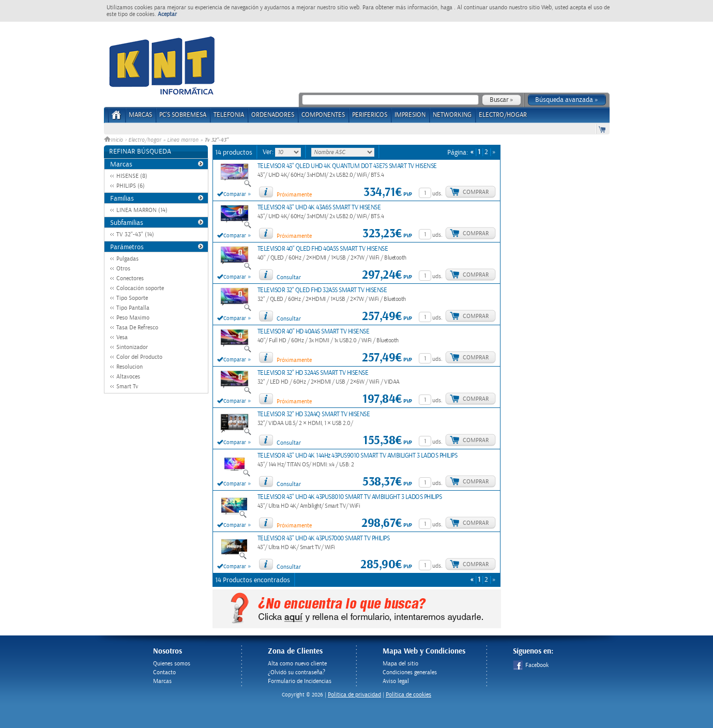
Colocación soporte (140, 288)
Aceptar (167, 14)
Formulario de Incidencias (300, 681)
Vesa (122, 337)
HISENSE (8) (132, 176)
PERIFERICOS (370, 115)
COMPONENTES (323, 115)
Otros (123, 269)
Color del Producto (139, 357)
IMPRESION (410, 115)
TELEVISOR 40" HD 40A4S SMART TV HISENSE (314, 332)
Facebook (531, 665)
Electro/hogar (145, 140)
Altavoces (128, 377)
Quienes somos (172, 664)
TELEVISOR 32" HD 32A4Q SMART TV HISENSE (314, 414)
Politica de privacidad (354, 695)
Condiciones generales (410, 672)
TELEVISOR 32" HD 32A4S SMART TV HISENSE (313, 373)
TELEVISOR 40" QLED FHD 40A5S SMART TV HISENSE (323, 249)
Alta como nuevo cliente (297, 664)
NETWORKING (452, 115)
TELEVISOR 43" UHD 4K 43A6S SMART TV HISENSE (319, 208)
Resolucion (130, 367)
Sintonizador (132, 347)
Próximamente (294, 195)
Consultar (289, 277)
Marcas (140, 115)
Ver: (269, 152)
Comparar (235, 194)
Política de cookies (408, 695)
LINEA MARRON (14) (142, 210)
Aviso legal (396, 681)
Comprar (476, 192)
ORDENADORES (273, 115)
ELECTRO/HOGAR (503, 115)
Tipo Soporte (132, 298)
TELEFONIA (229, 115)
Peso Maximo (133, 318)
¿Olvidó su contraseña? (297, 672)
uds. (437, 194)
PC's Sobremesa (183, 115)
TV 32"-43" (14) (135, 234)
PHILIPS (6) (131, 186)
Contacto (164, 672)
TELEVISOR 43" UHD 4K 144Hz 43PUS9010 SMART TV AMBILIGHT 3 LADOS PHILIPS (358, 456)
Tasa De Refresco (137, 328)
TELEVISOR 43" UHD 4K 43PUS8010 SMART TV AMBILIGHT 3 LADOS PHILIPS (350, 497)
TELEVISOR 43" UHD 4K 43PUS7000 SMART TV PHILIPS (324, 539)
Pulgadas (127, 259)
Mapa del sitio (400, 664)
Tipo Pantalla (133, 308)
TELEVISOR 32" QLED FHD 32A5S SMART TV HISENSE (322, 290)
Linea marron (183, 140)
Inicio (114, 140)
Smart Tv (127, 386)
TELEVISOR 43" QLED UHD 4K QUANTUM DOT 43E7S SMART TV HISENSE (347, 166)
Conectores (130, 278)
